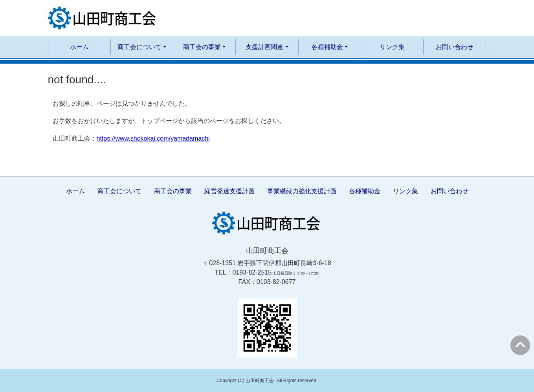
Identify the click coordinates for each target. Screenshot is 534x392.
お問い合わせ (455, 47)
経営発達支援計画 (229, 191)
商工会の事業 (173, 191)
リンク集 (392, 47)
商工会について (119, 191)
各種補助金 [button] (327, 47)
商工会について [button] (139, 47)
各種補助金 (365, 191)
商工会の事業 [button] (202, 47)
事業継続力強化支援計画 (302, 191)
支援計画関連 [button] (264, 47)
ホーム (79, 47)
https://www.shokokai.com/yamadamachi (153, 138)
